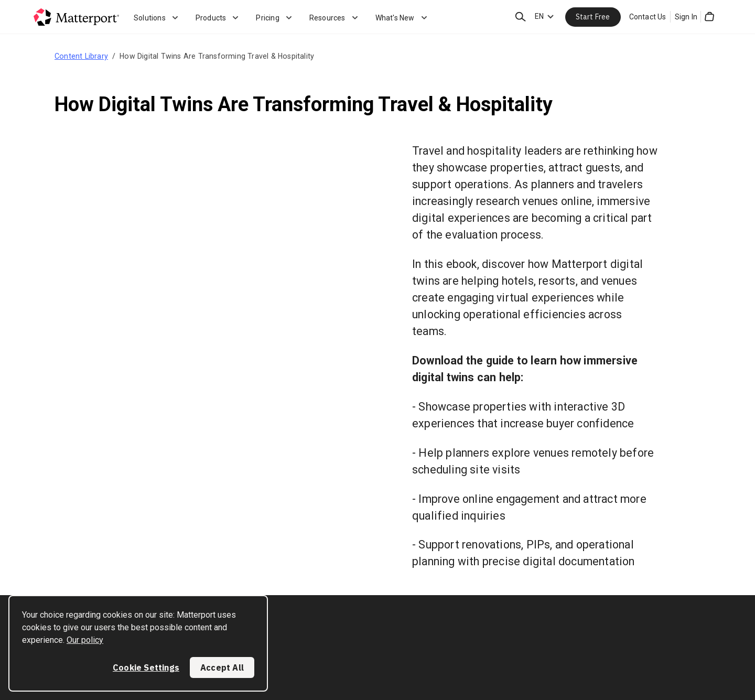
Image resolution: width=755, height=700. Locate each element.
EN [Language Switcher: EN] (539, 16)
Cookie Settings (146, 667)
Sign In (686, 17)
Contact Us (648, 17)
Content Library (81, 56)
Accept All (222, 667)
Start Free (593, 17)
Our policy (85, 640)
